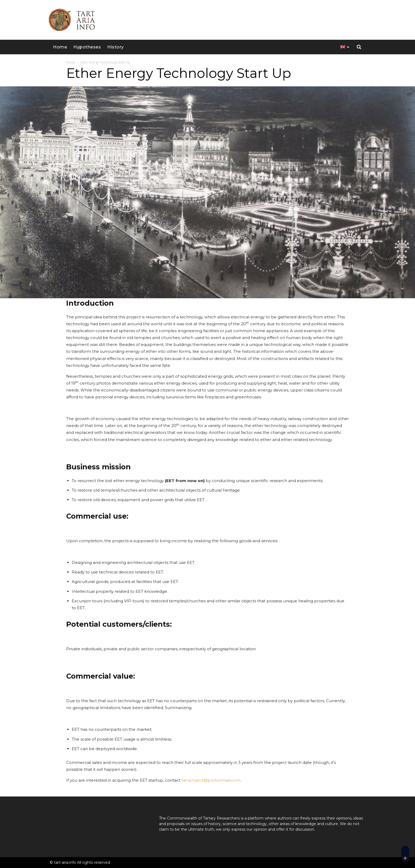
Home (71, 62)
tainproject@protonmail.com (211, 780)
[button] (359, 47)
